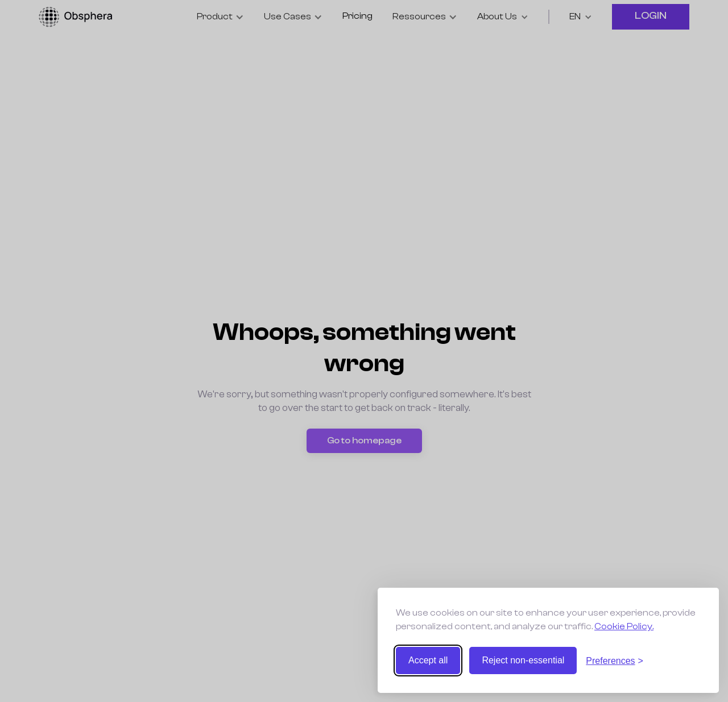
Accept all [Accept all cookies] (428, 660)
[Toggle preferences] (615, 661)
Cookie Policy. (624, 626)
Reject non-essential (523, 660)
